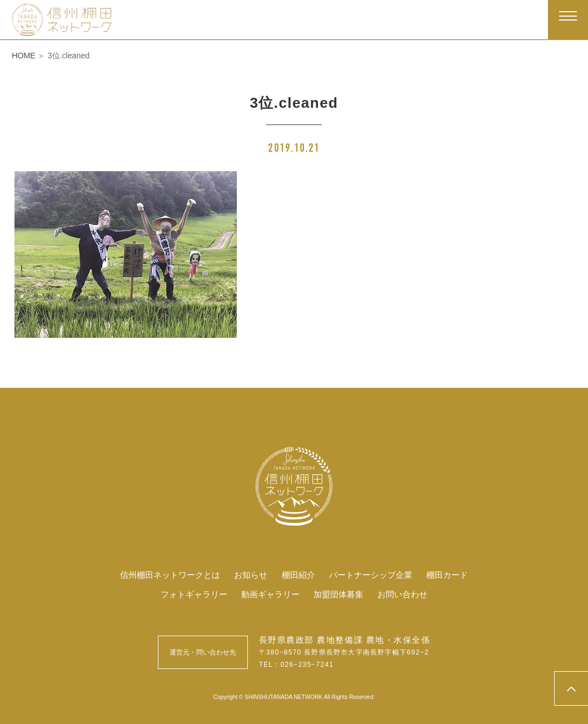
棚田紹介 (298, 575)
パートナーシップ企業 (375, 575)
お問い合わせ (408, 594)
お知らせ (249, 575)
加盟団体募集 (341, 594)
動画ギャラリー (269, 594)
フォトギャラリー (188, 594)
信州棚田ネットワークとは (164, 575)
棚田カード (455, 575)
